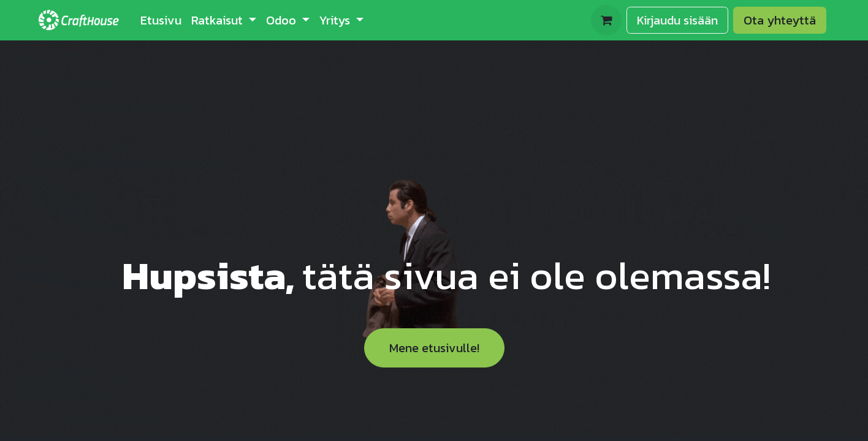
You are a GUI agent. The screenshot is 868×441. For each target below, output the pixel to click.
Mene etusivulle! (434, 348)
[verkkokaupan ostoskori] (606, 20)
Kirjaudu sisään (677, 20)
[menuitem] (161, 20)
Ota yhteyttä (780, 20)
